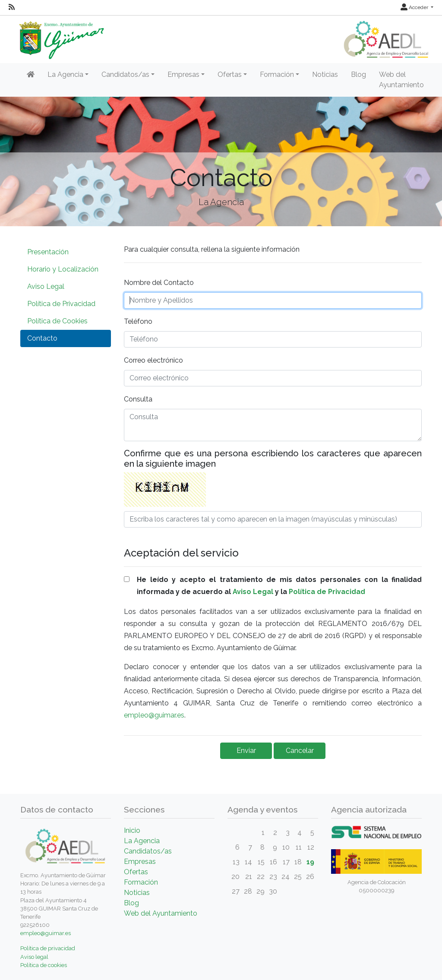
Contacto (42, 338)
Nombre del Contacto (159, 283)
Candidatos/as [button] (125, 74)
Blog (358, 74)
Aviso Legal (46, 286)
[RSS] (12, 7)
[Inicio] (31, 75)
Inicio (132, 830)
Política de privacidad (48, 948)
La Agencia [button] (65, 74)
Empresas (140, 861)
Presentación (48, 252)
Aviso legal (34, 957)
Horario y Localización (63, 269)
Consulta (138, 399)
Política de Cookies (57, 321)
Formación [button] (277, 74)
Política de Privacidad (61, 304)
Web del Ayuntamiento (401, 80)
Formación (141, 882)
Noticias (325, 74)
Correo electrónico (153, 360)
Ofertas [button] (230, 74)
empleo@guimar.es (154, 715)
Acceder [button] (415, 7)
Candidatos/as (148, 851)
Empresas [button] (183, 74)
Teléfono (138, 321)
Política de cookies (44, 965)
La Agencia (142, 841)
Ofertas (136, 872)
